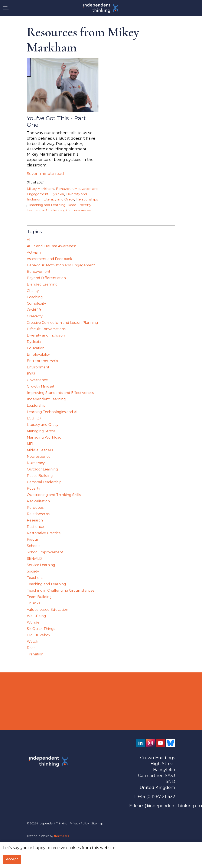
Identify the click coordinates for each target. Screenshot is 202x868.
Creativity (35, 316)
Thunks (33, 603)
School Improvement (45, 552)
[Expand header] (6, 8)
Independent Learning (46, 399)
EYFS (31, 374)
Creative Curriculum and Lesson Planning (62, 323)
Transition (35, 654)
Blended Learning (42, 284)
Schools (33, 546)
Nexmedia (62, 836)
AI (29, 240)
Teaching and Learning (47, 205)
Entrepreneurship (42, 361)
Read (72, 205)
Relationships (87, 199)
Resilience (35, 527)
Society (33, 571)
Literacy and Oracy (59, 199)
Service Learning (41, 565)
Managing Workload (44, 437)
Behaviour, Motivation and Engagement (61, 265)
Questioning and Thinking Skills (54, 495)
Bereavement (39, 272)
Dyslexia (57, 194)
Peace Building (40, 476)
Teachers (35, 578)
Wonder (34, 622)
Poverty (85, 205)
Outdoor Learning (42, 469)
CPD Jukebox (39, 635)
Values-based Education (48, 610)
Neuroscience (39, 457)
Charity (33, 291)
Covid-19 (34, 310)
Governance (37, 380)
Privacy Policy (79, 823)
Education (36, 348)
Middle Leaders (40, 450)
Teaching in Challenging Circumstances (59, 210)
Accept (12, 859)
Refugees (35, 508)
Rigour (33, 539)
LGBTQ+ (34, 418)
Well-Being (36, 616)
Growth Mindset (41, 386)
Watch (32, 641)
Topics (34, 232)
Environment (38, 367)
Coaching (35, 297)
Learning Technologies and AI (52, 412)
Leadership (36, 406)
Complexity (36, 303)
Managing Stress (41, 431)
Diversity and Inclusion (46, 335)
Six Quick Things (41, 629)
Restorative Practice (44, 533)
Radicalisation (38, 501)
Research (35, 520)
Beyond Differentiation (46, 278)
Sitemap (97, 823)
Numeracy (36, 463)
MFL (30, 444)
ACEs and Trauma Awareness (52, 246)
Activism (34, 252)
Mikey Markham (40, 189)
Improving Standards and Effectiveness (60, 393)
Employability (38, 354)
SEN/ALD (34, 559)
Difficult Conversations (46, 329)
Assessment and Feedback (49, 259)
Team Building (39, 597)
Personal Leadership (44, 482)
